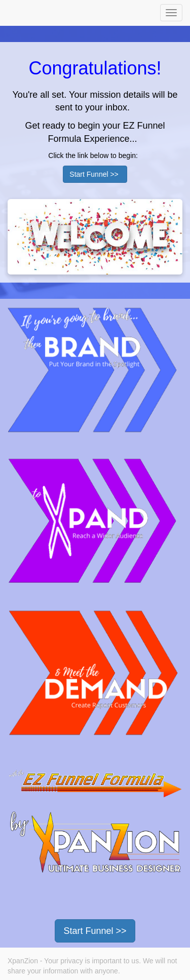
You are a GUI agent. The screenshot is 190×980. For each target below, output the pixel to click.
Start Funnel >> (95, 174)
